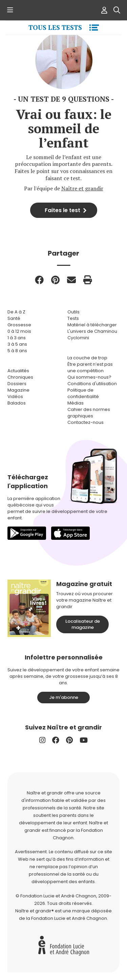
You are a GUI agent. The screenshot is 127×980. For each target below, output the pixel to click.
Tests (73, 318)
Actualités (18, 371)
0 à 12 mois (19, 331)
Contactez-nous (86, 422)
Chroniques (20, 377)
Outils (73, 312)
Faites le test (62, 210)
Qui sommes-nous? (89, 377)
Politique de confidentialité (83, 393)
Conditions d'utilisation (92, 384)
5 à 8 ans (17, 351)
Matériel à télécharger (92, 325)
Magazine (18, 390)
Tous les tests (55, 28)
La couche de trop (87, 358)
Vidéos (15, 397)
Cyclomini (78, 338)
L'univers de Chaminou (92, 331)
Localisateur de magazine (83, 624)
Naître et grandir (82, 188)
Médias (76, 403)
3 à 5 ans (17, 344)
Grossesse (19, 325)
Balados (17, 403)
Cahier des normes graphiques (89, 413)
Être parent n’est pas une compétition (90, 367)
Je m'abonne (64, 697)
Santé (14, 318)
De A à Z (16, 312)
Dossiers (17, 384)
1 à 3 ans (17, 338)
